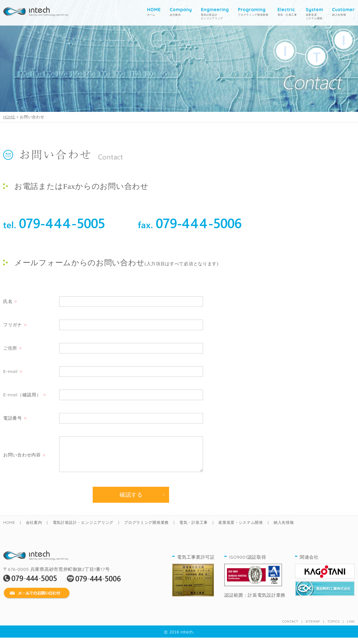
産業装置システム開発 (315, 13)
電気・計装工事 (287, 12)
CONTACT (290, 628)
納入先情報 (343, 12)
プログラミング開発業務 (253, 12)
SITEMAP (313, 628)
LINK (351, 628)
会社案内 (181, 12)
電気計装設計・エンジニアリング (83, 529)
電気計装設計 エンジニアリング (215, 13)
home (36, 10)
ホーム (154, 12)
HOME (9, 117)
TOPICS (333, 628)
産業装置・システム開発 (241, 529)
